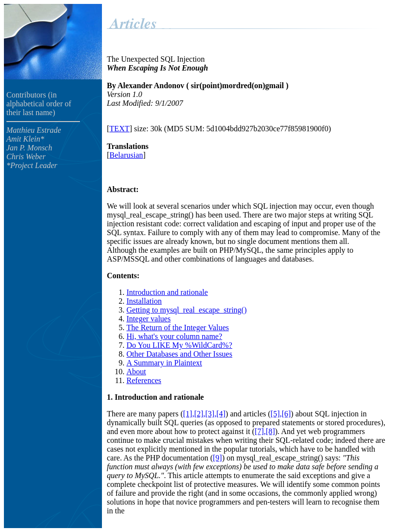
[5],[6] (281, 414)
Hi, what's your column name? (174, 336)
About (136, 372)
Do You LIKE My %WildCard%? (179, 345)
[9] (217, 458)
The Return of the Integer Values (178, 327)
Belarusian (126, 155)
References (144, 380)
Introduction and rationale (167, 292)
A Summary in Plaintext (164, 363)
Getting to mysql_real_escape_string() (186, 310)
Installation (144, 301)
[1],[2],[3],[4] (204, 414)
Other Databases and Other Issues (179, 354)
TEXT (119, 129)
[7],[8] (265, 431)
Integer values (148, 319)
